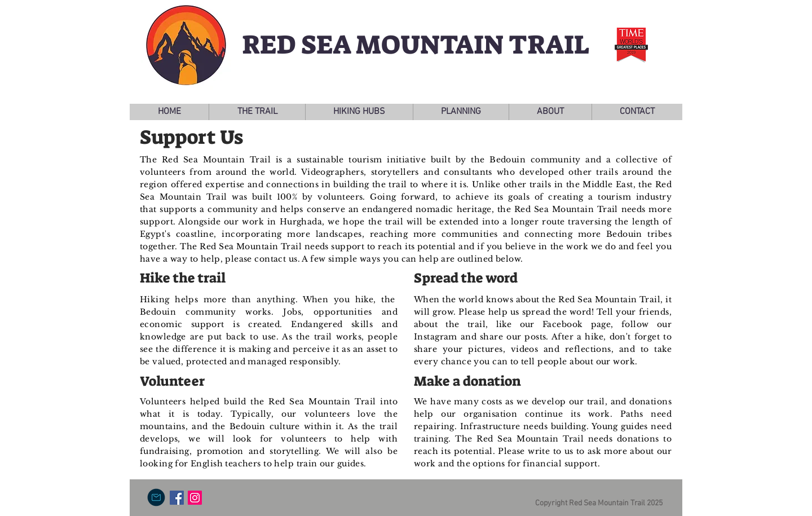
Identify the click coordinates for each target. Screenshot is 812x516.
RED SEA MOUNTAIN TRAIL (416, 45)
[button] (257, 112)
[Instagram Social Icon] (195, 498)
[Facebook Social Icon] (177, 498)
